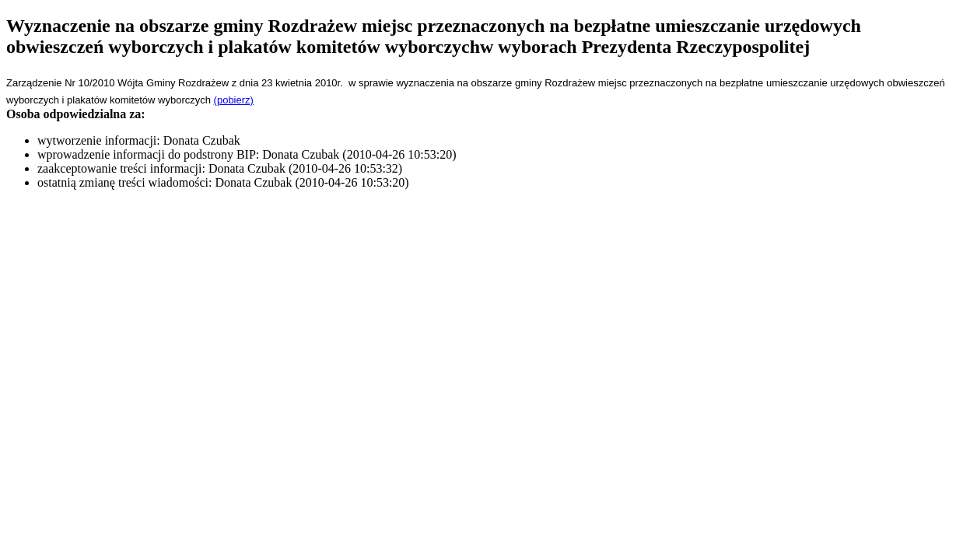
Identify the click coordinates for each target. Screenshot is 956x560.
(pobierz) (234, 100)
